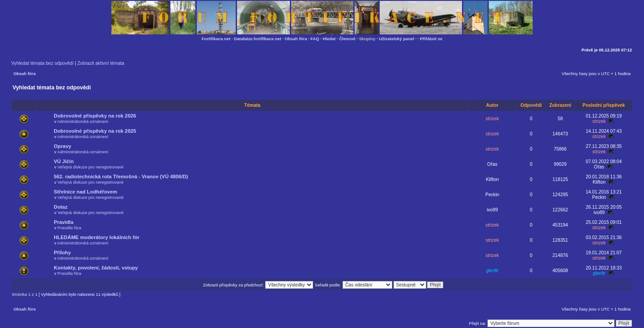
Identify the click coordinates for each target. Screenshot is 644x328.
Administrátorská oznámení (83, 121)
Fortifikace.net (216, 39)
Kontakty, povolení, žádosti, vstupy (96, 268)
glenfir (492, 271)
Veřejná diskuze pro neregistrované (91, 167)
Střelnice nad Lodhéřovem (85, 192)
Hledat (329, 39)
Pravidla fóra (70, 228)
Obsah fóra (296, 39)
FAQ (315, 39)
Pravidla (64, 222)
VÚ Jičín (64, 161)
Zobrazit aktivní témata (101, 63)
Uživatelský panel (396, 39)
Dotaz (61, 207)
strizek (492, 119)
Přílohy (62, 252)
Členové (347, 39)
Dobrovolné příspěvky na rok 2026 (95, 116)
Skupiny (367, 39)
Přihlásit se (431, 39)
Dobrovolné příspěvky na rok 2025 (95, 131)
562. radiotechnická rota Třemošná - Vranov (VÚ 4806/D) (121, 177)
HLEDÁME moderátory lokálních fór (96, 237)
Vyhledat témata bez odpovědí (42, 63)
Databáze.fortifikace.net (258, 39)
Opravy (62, 146)
